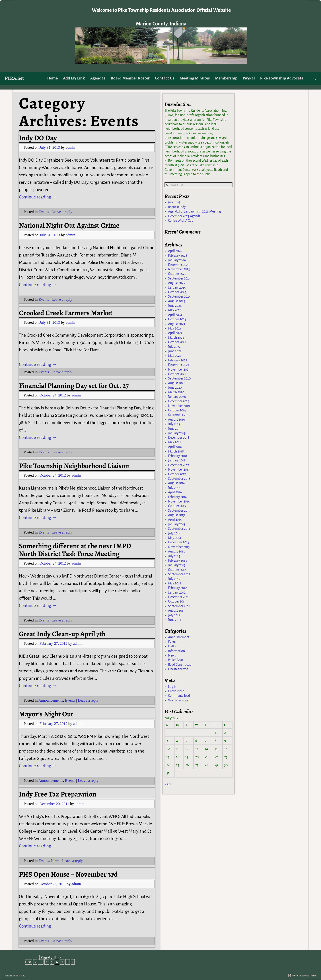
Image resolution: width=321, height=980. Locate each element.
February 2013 (177, 562)
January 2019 (177, 434)
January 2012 (177, 594)
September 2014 (179, 530)
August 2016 (177, 484)
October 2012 (177, 571)
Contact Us (165, 78)
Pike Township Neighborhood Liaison (74, 466)
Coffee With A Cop (181, 222)
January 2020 (177, 398)
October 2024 (177, 293)
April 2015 (175, 521)
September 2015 (179, 512)
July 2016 (174, 489)
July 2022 (174, 348)
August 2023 (177, 325)
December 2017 (179, 466)
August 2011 (176, 612)
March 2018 (176, 453)
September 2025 (179, 280)
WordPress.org (178, 702)
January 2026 (177, 261)
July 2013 (174, 557)
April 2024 (175, 316)
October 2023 (177, 321)
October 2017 (177, 475)
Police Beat (176, 661)
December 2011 (178, 598)
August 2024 (177, 302)
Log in (172, 688)
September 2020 (179, 380)
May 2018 (175, 444)
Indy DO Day (38, 138)
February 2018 (178, 457)
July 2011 (174, 617)
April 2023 (175, 334)
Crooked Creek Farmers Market (66, 313)
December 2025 (179, 266)
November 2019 (179, 407)
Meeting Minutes (195, 78)
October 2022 (177, 343)
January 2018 (177, 462)
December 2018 (179, 439)
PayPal (249, 78)
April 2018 (175, 448)
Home (52, 78)
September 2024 (179, 298)
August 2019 (177, 421)
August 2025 (177, 284)
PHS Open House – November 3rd (68, 874)
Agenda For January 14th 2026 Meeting (194, 213)
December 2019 (179, 402)
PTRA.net (14, 78)
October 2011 (177, 603)
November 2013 (179, 548)
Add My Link (74, 78)
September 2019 (179, 416)
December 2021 (179, 366)
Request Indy (177, 208)
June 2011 (175, 621)
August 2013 (176, 553)
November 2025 (179, 271)
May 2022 (175, 357)
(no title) (174, 204)
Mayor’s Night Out (46, 714)
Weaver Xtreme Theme (305, 976)
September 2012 (179, 575)
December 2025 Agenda (184, 217)
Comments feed (179, 697)
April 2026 (175, 252)
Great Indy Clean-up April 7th (62, 634)
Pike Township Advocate (282, 78)
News (55, 861)
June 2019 (175, 430)
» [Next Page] (73, 962)
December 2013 (179, 544)
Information (176, 652)
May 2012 (175, 585)
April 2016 (175, 494)
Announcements (51, 700)
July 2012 (174, 580)
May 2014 (175, 539)
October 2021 (177, 375)
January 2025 (177, 289)
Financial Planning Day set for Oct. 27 (74, 386)
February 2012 (177, 589)
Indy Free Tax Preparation (58, 794)
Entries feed (176, 692)
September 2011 (179, 607)
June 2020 (175, 389)
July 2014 (174, 535)
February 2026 (178, 257)
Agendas (98, 78)
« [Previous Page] (35, 962)
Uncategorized (178, 670)
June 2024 (175, 307)
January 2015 (177, 525)
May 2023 (175, 330)
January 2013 (177, 566)
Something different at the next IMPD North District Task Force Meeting (75, 550)
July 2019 (174, 425)
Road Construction (181, 666)
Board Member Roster (130, 78)
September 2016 (179, 480)
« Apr (168, 786)
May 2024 (175, 312)
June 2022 (175, 352)
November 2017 (179, 471)
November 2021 (179, 371)
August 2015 (176, 516)
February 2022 (178, 362)
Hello (172, 648)
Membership (226, 78)
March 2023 (176, 339)
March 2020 (176, 394)
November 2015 (179, 503)
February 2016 (178, 498)
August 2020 (177, 384)
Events (44, 212)
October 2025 (177, 275)
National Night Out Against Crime (69, 225)
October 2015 (177, 507)
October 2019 (177, 412)
